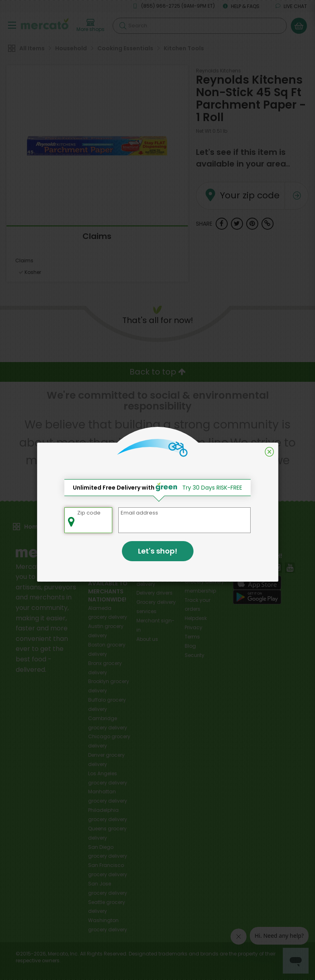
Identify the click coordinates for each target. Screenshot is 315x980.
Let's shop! (158, 551)
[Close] (269, 452)
